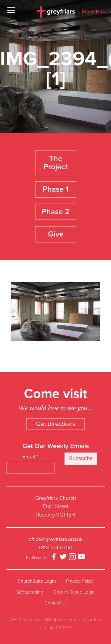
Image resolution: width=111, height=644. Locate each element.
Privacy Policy (80, 581)
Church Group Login (74, 592)
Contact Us (55, 603)
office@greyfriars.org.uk (55, 539)
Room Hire (93, 12)
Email (30, 457)
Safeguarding (30, 592)
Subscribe (81, 458)
